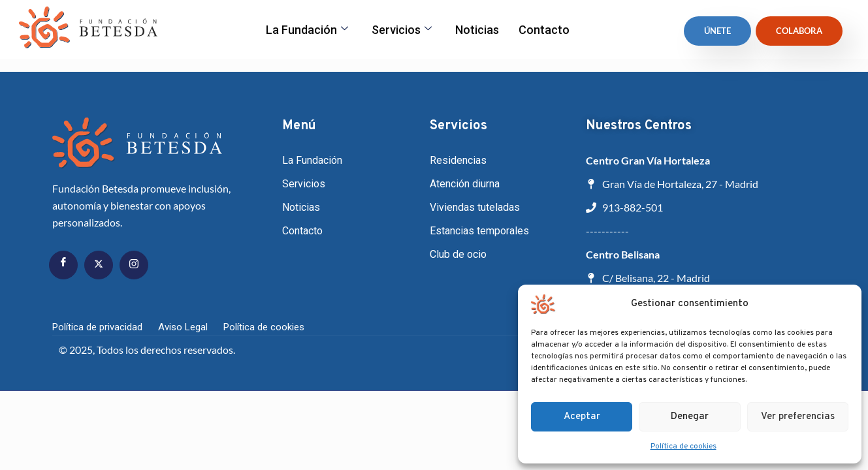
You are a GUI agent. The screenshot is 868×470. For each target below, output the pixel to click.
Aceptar (582, 417)
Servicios (402, 30)
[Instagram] (134, 265)
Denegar (690, 417)
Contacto (544, 30)
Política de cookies (683, 446)
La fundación (307, 30)
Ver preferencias (798, 417)
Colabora (799, 31)
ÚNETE (717, 31)
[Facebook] (63, 265)
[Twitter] (99, 265)
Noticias (477, 30)
